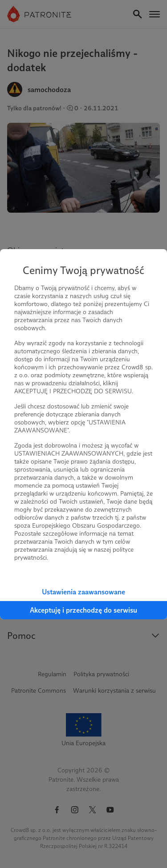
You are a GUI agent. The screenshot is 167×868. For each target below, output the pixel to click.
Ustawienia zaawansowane (83, 592)
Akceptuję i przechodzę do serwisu (83, 610)
